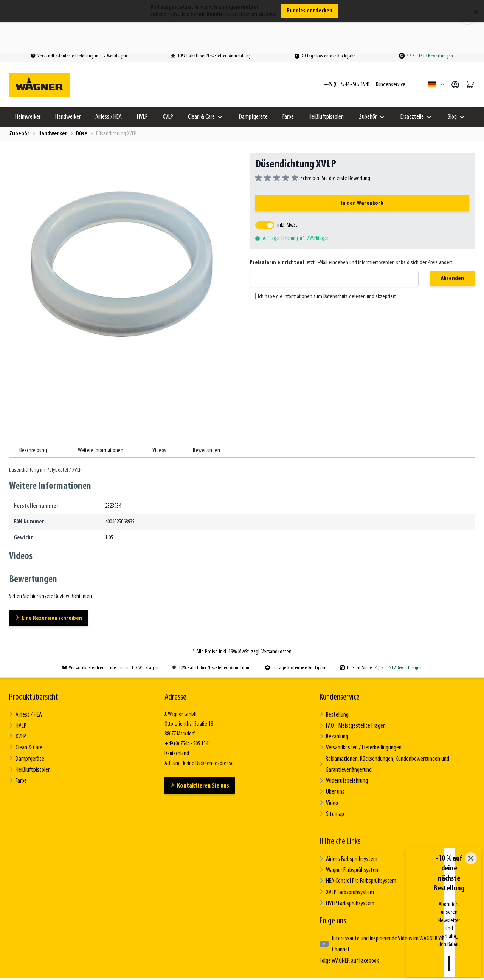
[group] (313, 149)
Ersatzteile (412, 88)
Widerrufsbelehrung (343, 744)
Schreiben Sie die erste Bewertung (335, 149)
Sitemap (331, 773)
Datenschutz (336, 268)
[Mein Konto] (455, 56)
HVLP (142, 88)
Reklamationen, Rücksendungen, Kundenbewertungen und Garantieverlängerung (382, 729)
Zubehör (368, 88)
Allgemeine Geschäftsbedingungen (167, 953)
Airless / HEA (109, 88)
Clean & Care (201, 88)
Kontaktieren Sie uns (202, 756)
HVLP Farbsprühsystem (345, 857)
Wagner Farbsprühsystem (348, 827)
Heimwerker (28, 88)
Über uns (332, 754)
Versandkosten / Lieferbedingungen (359, 714)
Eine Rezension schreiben (52, 589)
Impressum (289, 953)
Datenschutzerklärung (240, 953)
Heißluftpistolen (326, 88)
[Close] (471, 920)
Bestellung (334, 685)
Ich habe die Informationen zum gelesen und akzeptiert (327, 268)
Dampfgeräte (253, 88)
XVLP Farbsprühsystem (345, 847)
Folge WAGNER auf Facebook (347, 901)
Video (329, 764)
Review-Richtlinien (334, 953)
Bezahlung (333, 705)
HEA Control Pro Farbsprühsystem (356, 837)
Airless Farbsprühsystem (347, 817)
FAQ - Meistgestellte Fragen (350, 695)
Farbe (288, 88)
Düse (82, 105)
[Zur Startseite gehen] (39, 56)
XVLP (168, 88)
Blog (452, 88)
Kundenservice (340, 668)
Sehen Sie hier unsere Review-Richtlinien (50, 567)
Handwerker (68, 88)
